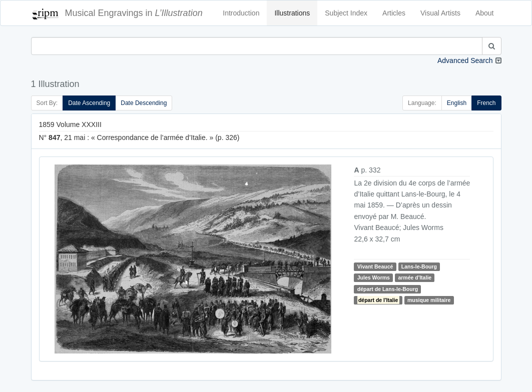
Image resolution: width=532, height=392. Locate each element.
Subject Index (346, 13)
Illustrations (292, 13)
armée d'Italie (415, 277)
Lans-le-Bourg (419, 266)
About (485, 13)
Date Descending (144, 103)
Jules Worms (374, 277)
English (457, 103)
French (486, 103)
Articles (394, 13)
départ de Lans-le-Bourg (388, 289)
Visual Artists (440, 13)
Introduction (241, 13)
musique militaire (429, 300)
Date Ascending (89, 103)
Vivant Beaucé (375, 266)
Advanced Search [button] (465, 60)
